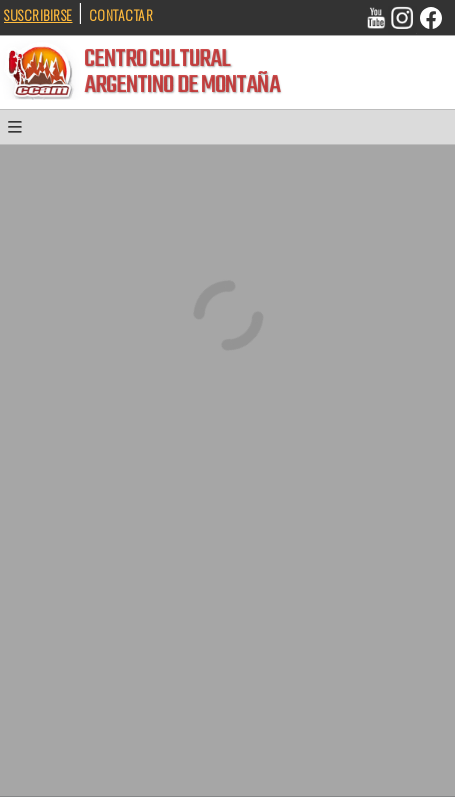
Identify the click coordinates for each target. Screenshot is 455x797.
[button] (22, 131)
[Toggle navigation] (22, 131)
